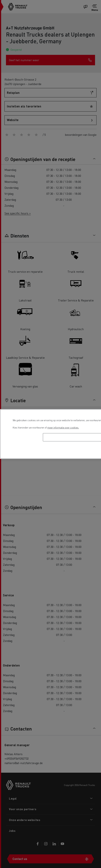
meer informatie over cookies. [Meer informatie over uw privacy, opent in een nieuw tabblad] (63, 427)
